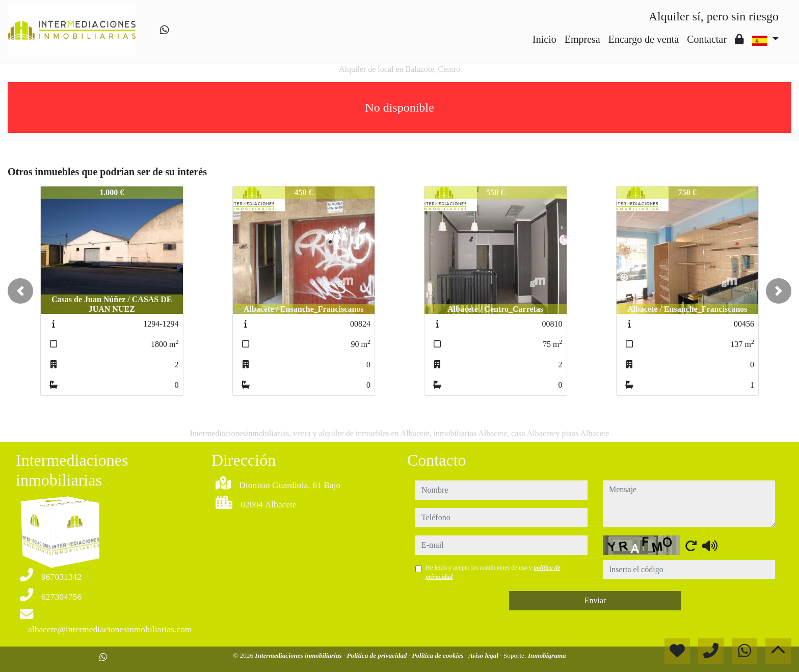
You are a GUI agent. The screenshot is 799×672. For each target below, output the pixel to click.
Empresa (582, 39)
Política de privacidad (378, 655)
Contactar (707, 39)
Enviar (595, 600)
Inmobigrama (547, 655)
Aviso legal (484, 655)
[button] (20, 291)
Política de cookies (438, 655)
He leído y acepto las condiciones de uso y (493, 572)
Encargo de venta (644, 39)
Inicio (544, 39)
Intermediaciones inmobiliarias (299, 655)
